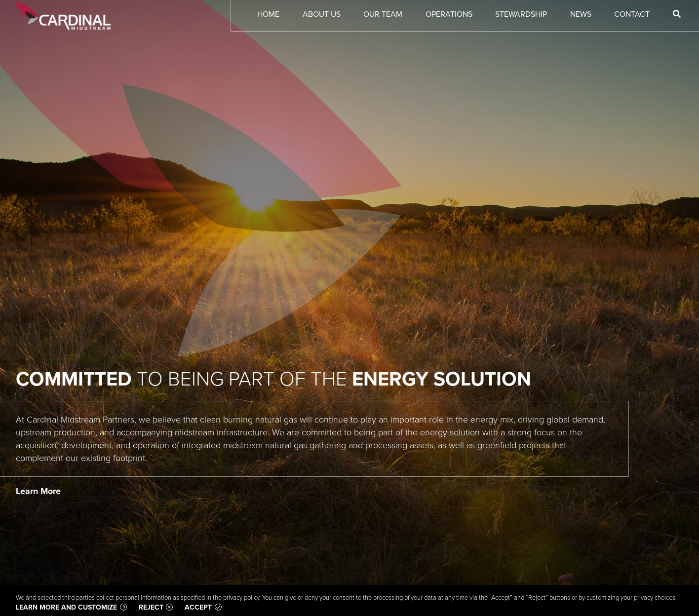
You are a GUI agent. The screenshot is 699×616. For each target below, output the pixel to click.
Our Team (383, 14)
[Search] (677, 14)
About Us (322, 14)
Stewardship (521, 14)
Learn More (38, 491)
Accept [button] (198, 607)
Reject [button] (151, 607)
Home (268, 14)
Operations (449, 14)
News (581, 14)
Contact (632, 14)
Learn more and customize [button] (66, 607)
